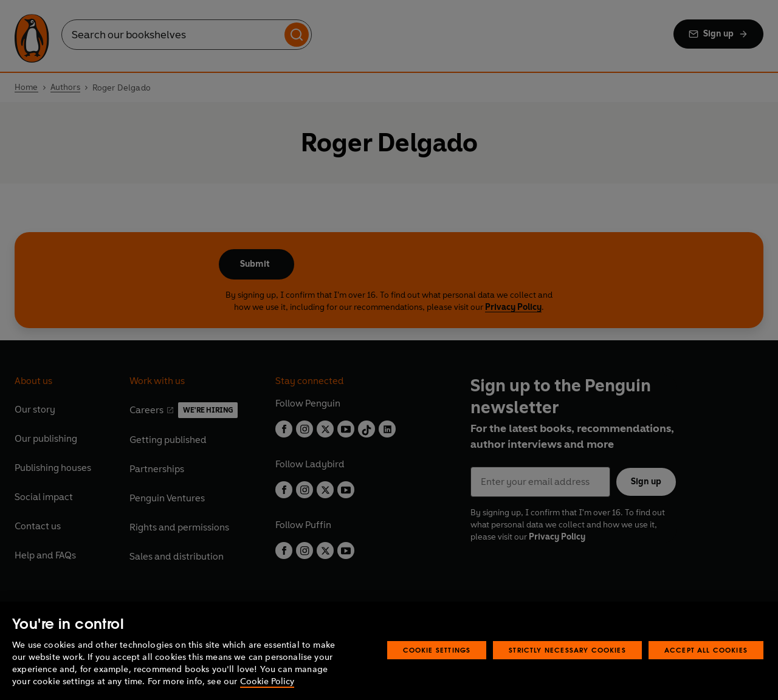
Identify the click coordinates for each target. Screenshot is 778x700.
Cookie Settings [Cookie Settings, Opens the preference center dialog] (437, 650)
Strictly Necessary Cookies (567, 650)
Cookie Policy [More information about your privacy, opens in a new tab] (267, 681)
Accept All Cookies (706, 650)
